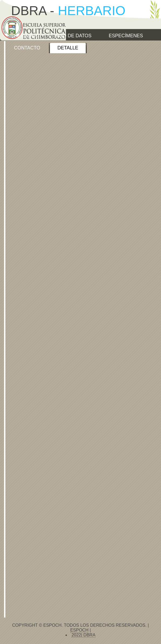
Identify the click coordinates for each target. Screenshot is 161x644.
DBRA (89, 635)
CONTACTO (27, 48)
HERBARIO (26, 36)
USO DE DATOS (74, 36)
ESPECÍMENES (126, 36)
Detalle (68, 48)
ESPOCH (79, 630)
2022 (76, 635)
